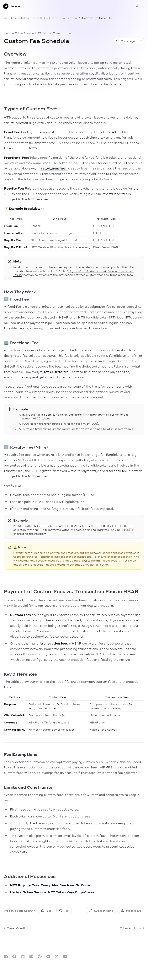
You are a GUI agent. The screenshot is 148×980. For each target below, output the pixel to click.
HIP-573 (106, 767)
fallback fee (118, 194)
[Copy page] (126, 41)
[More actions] (143, 6)
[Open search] (130, 6)
